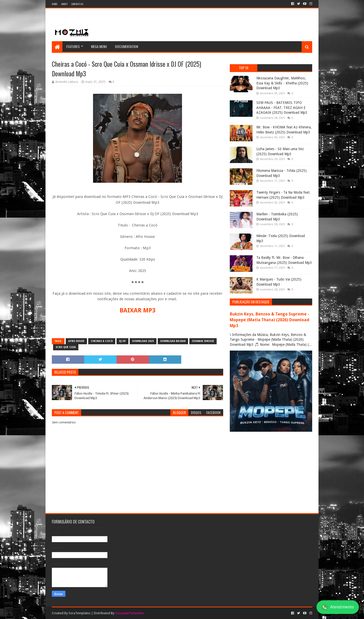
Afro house (76, 341)
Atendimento (338, 607)
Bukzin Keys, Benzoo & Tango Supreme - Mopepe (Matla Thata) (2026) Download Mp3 (269, 320)
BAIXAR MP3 (138, 310)
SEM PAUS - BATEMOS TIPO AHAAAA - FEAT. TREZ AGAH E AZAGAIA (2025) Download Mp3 (282, 108)
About (64, 4)
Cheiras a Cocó (102, 341)
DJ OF (122, 341)
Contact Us (77, 4)
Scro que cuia (66, 347)
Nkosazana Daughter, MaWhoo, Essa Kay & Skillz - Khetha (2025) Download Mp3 (282, 83)
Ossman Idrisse (203, 341)
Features (73, 46)
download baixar (173, 341)
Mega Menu (99, 46)
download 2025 (143, 341)
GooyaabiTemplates (130, 613)
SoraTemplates (79, 613)
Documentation (127, 46)
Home (55, 4)
